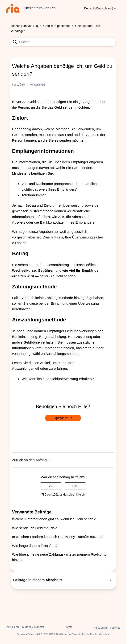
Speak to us (63, 418)
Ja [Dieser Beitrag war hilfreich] (51, 486)
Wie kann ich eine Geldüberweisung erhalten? (58, 379)
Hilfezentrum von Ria (24, 26)
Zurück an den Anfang (31, 460)
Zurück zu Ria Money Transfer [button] (25, 627)
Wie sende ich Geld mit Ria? (34, 528)
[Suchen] (63, 42)
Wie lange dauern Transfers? (35, 546)
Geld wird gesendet (57, 26)
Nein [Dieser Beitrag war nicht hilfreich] (75, 486)
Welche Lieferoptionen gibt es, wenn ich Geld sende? (54, 519)
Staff (69, 627)
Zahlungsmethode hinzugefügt (68, 298)
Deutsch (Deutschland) (100, 9)
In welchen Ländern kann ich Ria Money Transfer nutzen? (57, 537)
